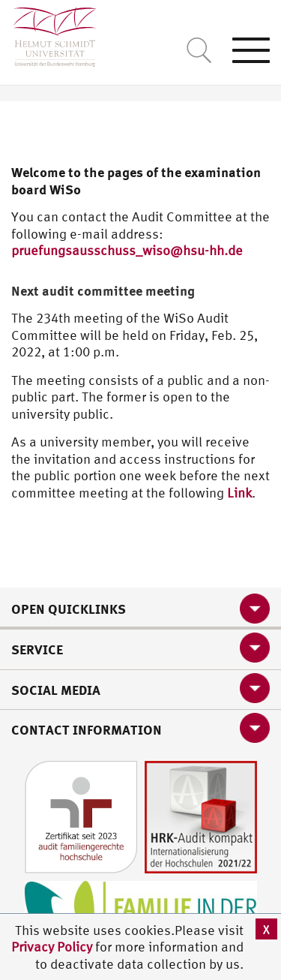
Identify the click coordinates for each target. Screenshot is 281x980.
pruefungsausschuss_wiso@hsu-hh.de (127, 250)
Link (239, 493)
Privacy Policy (53, 947)
